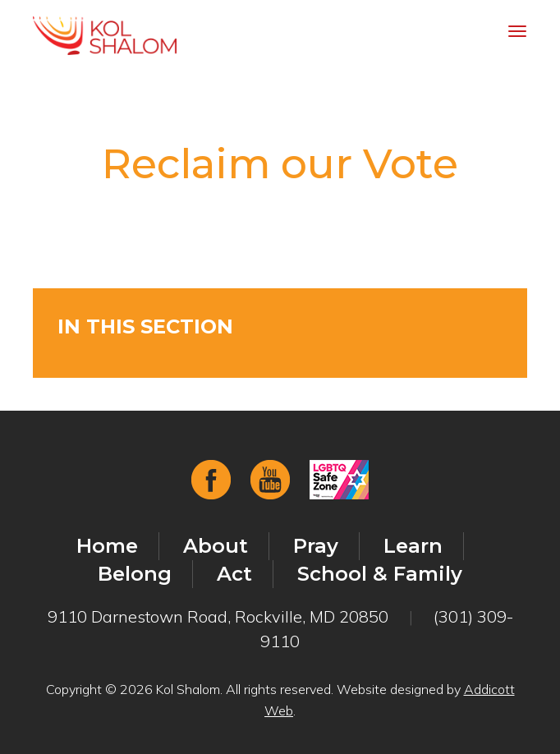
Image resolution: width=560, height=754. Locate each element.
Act (234, 574)
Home (107, 546)
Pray (316, 546)
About (216, 546)
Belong (135, 574)
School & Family (380, 574)
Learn (413, 546)
